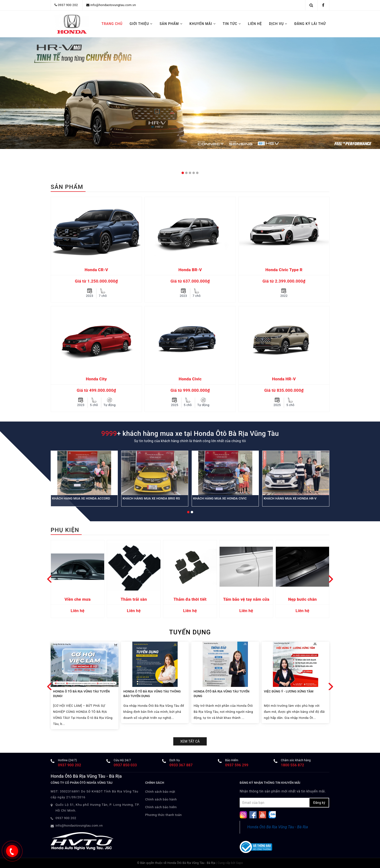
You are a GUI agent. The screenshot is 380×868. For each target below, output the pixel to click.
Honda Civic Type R (284, 270)
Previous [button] (49, 579)
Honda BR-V (190, 270)
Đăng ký (319, 803)
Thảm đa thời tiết (190, 599)
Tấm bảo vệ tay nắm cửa (246, 599)
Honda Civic (190, 379)
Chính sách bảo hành (161, 799)
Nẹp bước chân (302, 599)
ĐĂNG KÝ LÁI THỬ (310, 24)
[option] (96, 306)
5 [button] (197, 173)
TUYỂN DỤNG (190, 632)
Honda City (96, 379)
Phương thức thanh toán (163, 815)
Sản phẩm (67, 187)
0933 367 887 (181, 765)
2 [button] (186, 173)
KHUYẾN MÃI (203, 24)
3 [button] (190, 173)
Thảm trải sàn (134, 599)
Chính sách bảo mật (160, 792)
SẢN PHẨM (171, 24)
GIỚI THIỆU (141, 24)
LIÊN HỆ (255, 24)
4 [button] (194, 173)
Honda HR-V (284, 379)
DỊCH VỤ (278, 24)
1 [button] (183, 173)
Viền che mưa (78, 599)
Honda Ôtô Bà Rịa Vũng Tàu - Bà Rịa (278, 827)
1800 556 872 (293, 765)
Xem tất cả (190, 741)
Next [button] (331, 579)
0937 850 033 (125, 765)
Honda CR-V (96, 270)
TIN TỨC (232, 24)
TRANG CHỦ (112, 24)
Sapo (239, 863)
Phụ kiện (65, 530)
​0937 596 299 (237, 765)
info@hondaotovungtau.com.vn (113, 5)
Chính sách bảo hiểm (161, 807)
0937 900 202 (68, 5)
